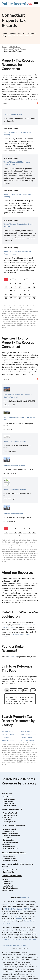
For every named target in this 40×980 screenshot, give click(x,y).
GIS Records (7, 820)
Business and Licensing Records (14, 852)
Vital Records (7, 793)
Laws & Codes (8, 838)
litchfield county (8, 737)
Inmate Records (8, 886)
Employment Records (10, 870)
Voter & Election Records (11, 836)
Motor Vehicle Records (11, 849)
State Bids (6, 844)
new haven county (28, 731)
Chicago (13, 690)
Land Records (7, 817)
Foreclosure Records (10, 815)
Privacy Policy (29, 921)
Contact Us (13, 657)
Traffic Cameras (8, 890)
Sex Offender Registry (10, 888)
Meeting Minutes (9, 847)
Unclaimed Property (10, 829)
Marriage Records (9, 799)
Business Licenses (9, 856)
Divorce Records (8, 803)
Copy (33, 690)
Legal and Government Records (14, 825)
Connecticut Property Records (15, 49)
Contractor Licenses (10, 858)
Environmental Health (10, 842)
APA (26, 690)
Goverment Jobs (8, 872)
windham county (28, 740)
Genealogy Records (9, 806)
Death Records (8, 801)
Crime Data (7, 884)
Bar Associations (9, 840)
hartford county (8, 734)
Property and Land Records (12, 809)
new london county (29, 734)
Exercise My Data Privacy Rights (14, 945)
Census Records (8, 831)
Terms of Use (7, 923)
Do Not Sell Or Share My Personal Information (19, 939)
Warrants (6, 879)
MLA (20, 690)
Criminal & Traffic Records (12, 876)
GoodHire (19, 918)
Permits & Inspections (10, 833)
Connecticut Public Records (12, 47)
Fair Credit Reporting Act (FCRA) (17, 909)
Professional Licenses (10, 861)
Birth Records (8, 797)
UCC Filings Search (9, 822)
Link (7, 690)
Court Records (8, 882)
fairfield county (8, 731)
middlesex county (8, 740)
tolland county (27, 737)
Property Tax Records (10, 813)
